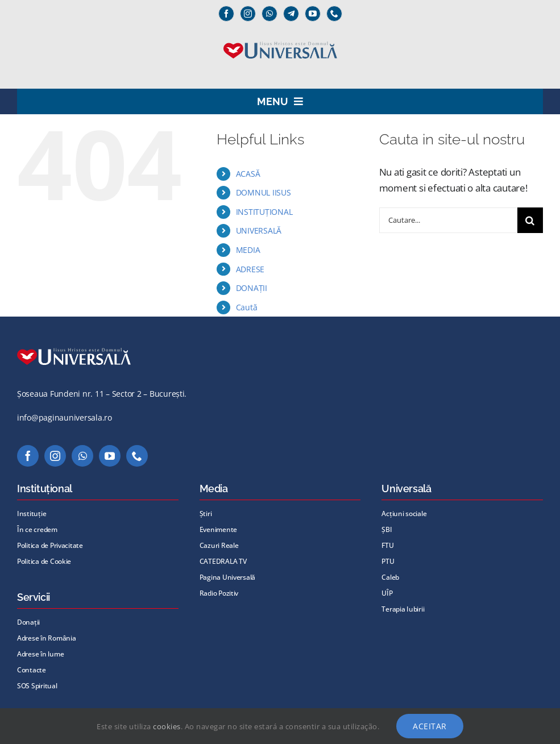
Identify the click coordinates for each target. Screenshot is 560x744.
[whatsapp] (269, 14)
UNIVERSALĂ (259, 230)
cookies (167, 726)
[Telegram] (291, 14)
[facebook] (226, 14)
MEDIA (248, 250)
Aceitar (430, 726)
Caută (247, 307)
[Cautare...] (448, 220)
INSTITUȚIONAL (264, 212)
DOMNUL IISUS (264, 192)
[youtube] (313, 14)
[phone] (334, 14)
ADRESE (250, 269)
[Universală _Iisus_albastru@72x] (280, 38)
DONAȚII (252, 288)
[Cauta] (530, 220)
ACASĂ (248, 174)
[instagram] (248, 14)
